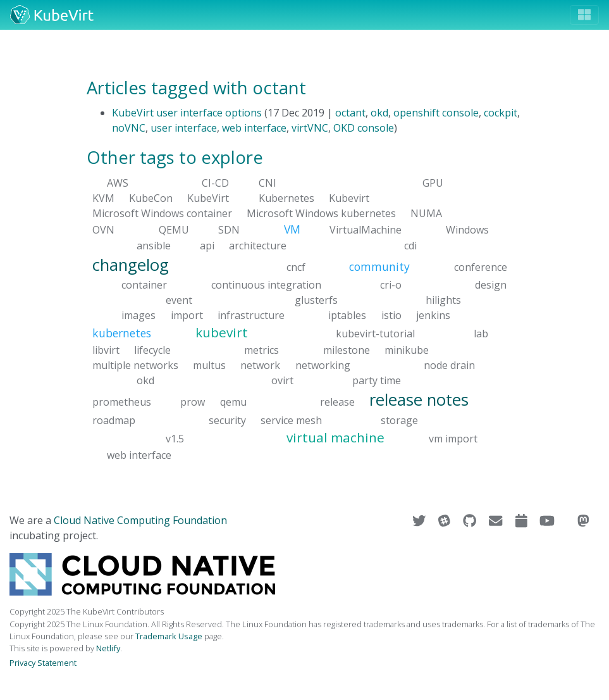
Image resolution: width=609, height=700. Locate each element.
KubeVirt (208, 198)
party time (377, 380)
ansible (154, 245)
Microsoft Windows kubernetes (321, 213)
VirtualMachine (366, 230)
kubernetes (122, 333)
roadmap (114, 420)
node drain (449, 365)
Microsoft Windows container (162, 213)
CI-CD (215, 183)
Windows (467, 230)
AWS (118, 183)
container (144, 285)
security (227, 420)
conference (481, 266)
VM (292, 229)
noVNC (129, 128)
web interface (254, 128)
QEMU (174, 230)
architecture (258, 245)
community (379, 266)
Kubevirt (349, 198)
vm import (453, 438)
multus (209, 365)
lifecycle (152, 350)
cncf (296, 266)
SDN (229, 230)
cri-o (391, 285)
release (337, 402)
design (491, 285)
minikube (407, 350)
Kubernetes (286, 198)
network (260, 365)
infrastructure (251, 315)
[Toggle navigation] (584, 15)
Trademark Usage (169, 636)
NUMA (426, 213)
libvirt (106, 350)
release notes (419, 400)
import (187, 315)
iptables (347, 315)
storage (399, 420)
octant (350, 113)
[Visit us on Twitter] (420, 520)
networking (323, 365)
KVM (103, 198)
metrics (261, 350)
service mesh (291, 420)
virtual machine (335, 437)
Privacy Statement (43, 663)
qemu (233, 402)
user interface (184, 128)
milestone (347, 350)
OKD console (364, 128)
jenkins (433, 315)
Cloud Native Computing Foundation (140, 520)
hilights (443, 300)
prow (193, 402)
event (179, 300)
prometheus (122, 402)
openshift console (436, 113)
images (138, 315)
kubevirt (222, 332)
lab (481, 334)
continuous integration (266, 285)
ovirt (282, 380)
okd (379, 113)
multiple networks (135, 365)
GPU (433, 183)
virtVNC (310, 128)
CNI (268, 183)
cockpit (501, 113)
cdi (410, 245)
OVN (103, 230)
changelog (131, 264)
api (207, 245)
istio (391, 315)
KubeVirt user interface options (187, 113)
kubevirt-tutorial (375, 334)
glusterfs (316, 300)
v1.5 (175, 438)
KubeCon (151, 198)
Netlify (108, 648)
